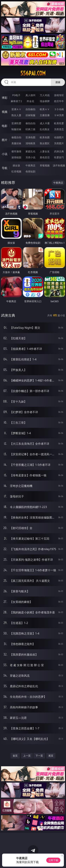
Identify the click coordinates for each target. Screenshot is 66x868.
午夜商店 (30, 165)
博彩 (5, 98)
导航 (5, 168)
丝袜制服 (30, 115)
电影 (5, 126)
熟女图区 (45, 143)
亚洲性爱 (16, 123)
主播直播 (45, 115)
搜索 (58, 82)
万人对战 (45, 95)
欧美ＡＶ (45, 109)
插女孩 (16, 165)
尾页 (51, 756)
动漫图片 (59, 137)
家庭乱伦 (30, 151)
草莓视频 (45, 165)
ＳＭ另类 (59, 115)
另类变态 (59, 129)
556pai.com (33, 73)
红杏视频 (16, 171)
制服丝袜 (16, 129)
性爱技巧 (59, 157)
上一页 (27, 756)
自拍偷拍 (30, 109)
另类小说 (30, 157)
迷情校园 (16, 157)
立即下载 (53, 860)
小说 (5, 154)
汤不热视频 (59, 165)
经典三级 (30, 129)
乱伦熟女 (45, 129)
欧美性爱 (59, 123)
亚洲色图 (30, 137)
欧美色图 (45, 137)
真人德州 (30, 95)
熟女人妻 (16, 115)
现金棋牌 (45, 101)
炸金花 (30, 101)
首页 (15, 756)
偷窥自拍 (16, 137)
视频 (5, 112)
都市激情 (16, 151)
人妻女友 (45, 151)
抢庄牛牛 (59, 101)
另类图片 (59, 143)
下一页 (39, 756)
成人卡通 (45, 123)
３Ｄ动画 (59, 109)
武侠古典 (59, 151)
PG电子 (16, 95)
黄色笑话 (45, 157)
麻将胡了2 (16, 101)
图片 (5, 140)
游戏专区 (59, 95)
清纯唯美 (30, 143)
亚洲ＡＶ (16, 109)
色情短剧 (30, 171)
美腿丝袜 (16, 143)
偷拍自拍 (30, 123)
